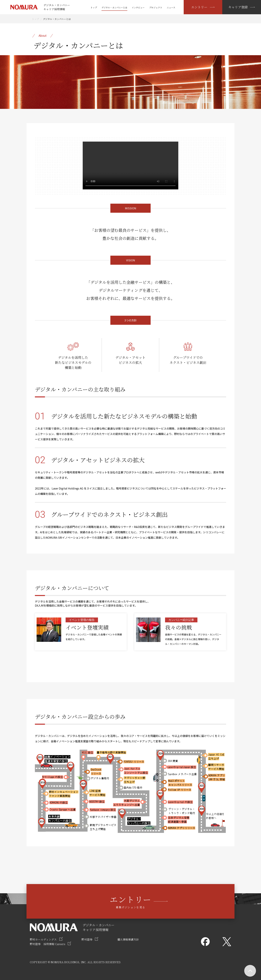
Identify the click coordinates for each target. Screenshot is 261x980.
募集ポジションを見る (130, 901)
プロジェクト (156, 7)
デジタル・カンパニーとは (114, 7)
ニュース (171, 7)
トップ (94, 7)
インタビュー (138, 7)
